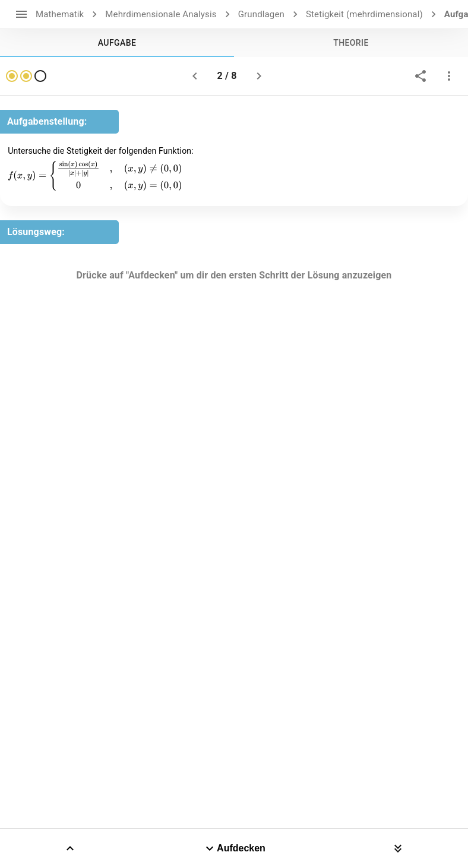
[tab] (117, 43)
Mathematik (60, 14)
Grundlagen (261, 14)
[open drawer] (21, 14)
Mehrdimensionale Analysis (161, 14)
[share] (420, 76)
